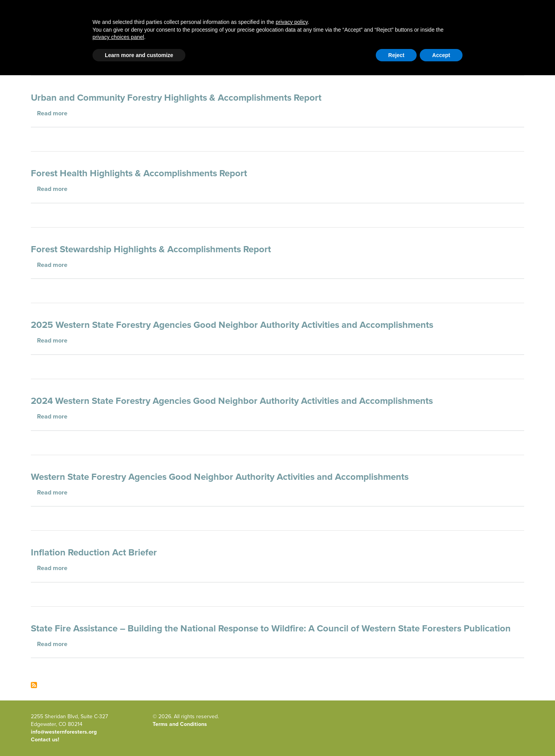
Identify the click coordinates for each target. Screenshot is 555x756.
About (340, 24)
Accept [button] (441, 736)
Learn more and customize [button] (139, 736)
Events (458, 24)
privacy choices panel (118, 718)
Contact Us (428, 52)
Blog (208, 24)
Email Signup (46, 52)
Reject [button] (396, 736)
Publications (398, 24)
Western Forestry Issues (132, 24)
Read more (52, 113)
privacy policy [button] (292, 703)
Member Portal (465, 52)
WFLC (517, 52)
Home (54, 24)
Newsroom (515, 24)
